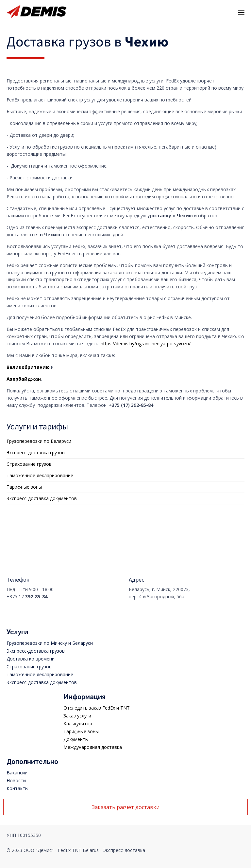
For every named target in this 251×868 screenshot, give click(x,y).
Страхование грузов (29, 464)
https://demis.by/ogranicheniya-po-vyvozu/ (146, 344)
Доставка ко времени (31, 659)
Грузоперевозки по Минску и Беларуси (50, 643)
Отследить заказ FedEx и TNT (97, 708)
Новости (16, 780)
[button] (125, 807)
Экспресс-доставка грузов (36, 452)
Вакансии (17, 773)
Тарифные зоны (24, 487)
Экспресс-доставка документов (42, 498)
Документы (76, 739)
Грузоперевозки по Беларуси (39, 441)
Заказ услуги (77, 716)
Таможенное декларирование (40, 475)
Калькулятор (78, 723)
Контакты (17, 788)
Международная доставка (93, 747)
